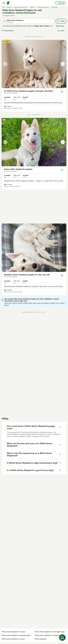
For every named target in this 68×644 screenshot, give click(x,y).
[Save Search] (62, 638)
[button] (34, 64)
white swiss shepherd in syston (13, 639)
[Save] (62, 92)
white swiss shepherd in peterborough (16, 635)
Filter (61, 21)
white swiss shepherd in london (13, 632)
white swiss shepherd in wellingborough (50, 632)
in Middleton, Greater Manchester (19, 13)
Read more (60, 26)
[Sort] (62, 31)
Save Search (8, 31)
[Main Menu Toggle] (4, 3)
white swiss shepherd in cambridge (48, 635)
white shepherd (41, 639)
